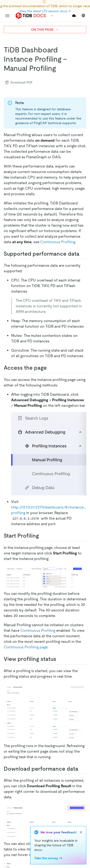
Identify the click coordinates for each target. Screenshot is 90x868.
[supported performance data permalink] (83, 254)
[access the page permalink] (50, 368)
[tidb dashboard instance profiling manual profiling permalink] (60, 68)
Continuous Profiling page (26, 647)
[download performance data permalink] (82, 769)
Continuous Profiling (58, 242)
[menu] (7, 16)
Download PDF (19, 82)
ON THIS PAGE (45, 30)
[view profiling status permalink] (60, 659)
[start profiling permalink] (43, 536)
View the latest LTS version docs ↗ (45, 11)
